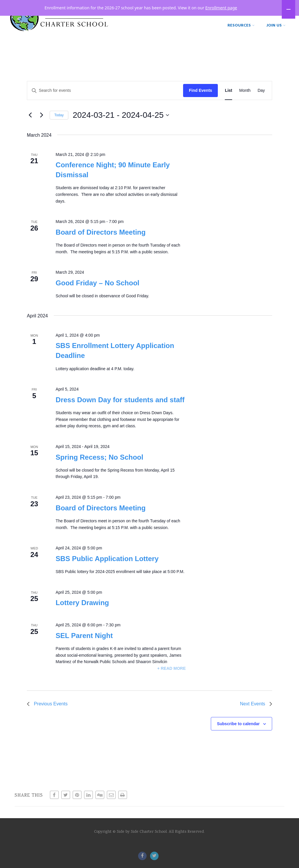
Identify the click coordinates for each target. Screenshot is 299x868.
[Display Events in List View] (228, 98)
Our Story (182, 17)
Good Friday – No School (98, 291)
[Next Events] (42, 123)
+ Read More (171, 676)
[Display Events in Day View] (261, 98)
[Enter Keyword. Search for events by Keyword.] (105, 98)
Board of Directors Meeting (101, 240)
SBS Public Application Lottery (107, 566)
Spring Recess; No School (100, 465)
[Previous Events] (30, 123)
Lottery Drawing (82, 610)
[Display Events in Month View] (245, 98)
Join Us (276, 33)
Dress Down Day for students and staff (120, 408)
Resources (241, 33)
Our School (222, 17)
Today (59, 123)
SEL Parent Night (84, 643)
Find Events (200, 98)
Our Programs (267, 17)
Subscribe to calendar (238, 732)
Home (151, 17)
